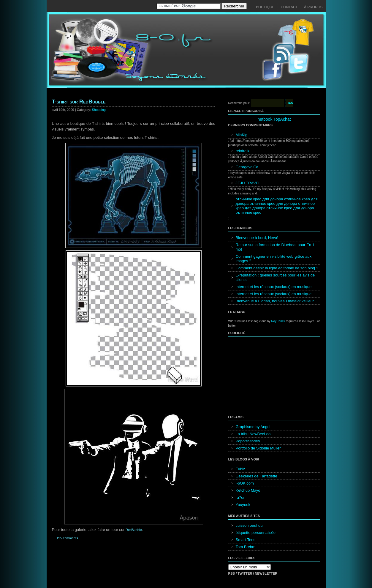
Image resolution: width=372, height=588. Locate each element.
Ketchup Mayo (248, 490)
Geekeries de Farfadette (257, 476)
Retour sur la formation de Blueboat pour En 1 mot (275, 247)
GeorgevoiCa (247, 167)
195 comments (67, 538)
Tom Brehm (246, 547)
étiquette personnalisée (256, 533)
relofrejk (243, 151)
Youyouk (243, 505)
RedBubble (134, 530)
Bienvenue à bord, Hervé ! (258, 238)
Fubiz (240, 469)
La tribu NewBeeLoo (253, 434)
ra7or (240, 497)
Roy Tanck (278, 321)
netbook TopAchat (274, 119)
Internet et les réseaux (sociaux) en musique (274, 287)
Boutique (265, 7)
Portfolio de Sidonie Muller (258, 448)
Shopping (99, 110)
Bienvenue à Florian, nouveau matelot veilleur (275, 301)
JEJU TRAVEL (248, 183)
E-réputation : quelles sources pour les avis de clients (275, 277)
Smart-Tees (246, 540)
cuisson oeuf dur (250, 525)
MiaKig (242, 135)
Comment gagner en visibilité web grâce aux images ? (274, 259)
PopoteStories (248, 441)
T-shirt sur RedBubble (79, 102)
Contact (289, 7)
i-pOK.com (245, 483)
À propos (313, 7)
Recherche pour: (239, 103)
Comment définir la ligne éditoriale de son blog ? (277, 268)
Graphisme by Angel (253, 427)
